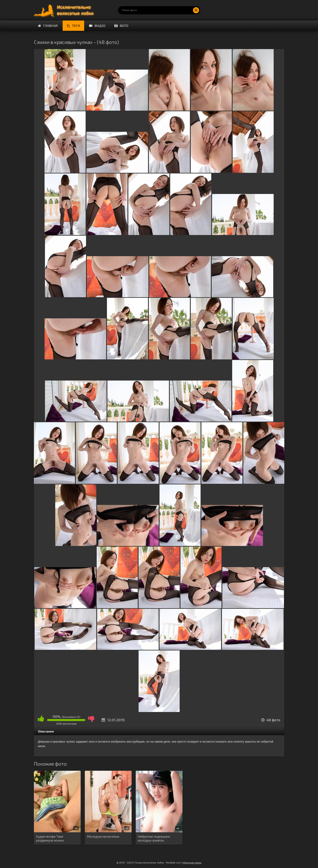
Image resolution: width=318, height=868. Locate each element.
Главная (48, 26)
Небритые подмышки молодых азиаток (154, 838)
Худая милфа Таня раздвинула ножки (50, 838)
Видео (97, 26)
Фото (121, 26)
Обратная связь (192, 862)
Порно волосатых (65, 10)
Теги (73, 26)
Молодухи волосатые (103, 836)
